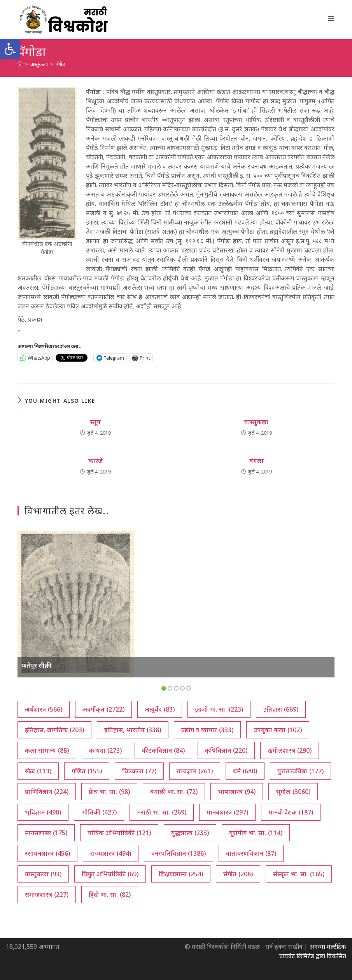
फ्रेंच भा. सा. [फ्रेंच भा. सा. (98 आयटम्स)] (109, 792)
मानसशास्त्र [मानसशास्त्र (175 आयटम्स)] (46, 833)
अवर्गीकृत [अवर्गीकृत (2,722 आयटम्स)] (103, 709)
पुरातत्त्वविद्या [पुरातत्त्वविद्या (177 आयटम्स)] (300, 771)
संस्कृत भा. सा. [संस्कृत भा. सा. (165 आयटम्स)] (299, 874)
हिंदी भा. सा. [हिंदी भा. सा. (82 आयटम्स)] (110, 895)
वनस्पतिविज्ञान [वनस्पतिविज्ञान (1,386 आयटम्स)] (179, 853)
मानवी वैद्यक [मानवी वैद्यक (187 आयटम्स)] (291, 812)
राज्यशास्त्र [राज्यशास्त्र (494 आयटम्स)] (111, 853)
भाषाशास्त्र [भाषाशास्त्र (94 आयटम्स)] (237, 792)
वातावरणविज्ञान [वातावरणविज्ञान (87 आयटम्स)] (251, 853)
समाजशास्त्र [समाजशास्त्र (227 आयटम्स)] (47, 895)
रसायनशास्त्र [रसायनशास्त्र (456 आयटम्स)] (47, 853)
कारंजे (96, 461)
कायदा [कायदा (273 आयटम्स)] (105, 750)
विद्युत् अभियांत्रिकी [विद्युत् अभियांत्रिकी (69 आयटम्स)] (110, 874)
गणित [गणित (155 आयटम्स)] (87, 771)
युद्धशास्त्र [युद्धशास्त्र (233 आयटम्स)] (190, 833)
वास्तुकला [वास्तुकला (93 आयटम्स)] (43, 874)
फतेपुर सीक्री (37, 665)
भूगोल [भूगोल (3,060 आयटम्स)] (293, 792)
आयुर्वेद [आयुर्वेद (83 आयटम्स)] (160, 709)
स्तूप (95, 422)
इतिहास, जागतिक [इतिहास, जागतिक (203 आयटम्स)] (54, 730)
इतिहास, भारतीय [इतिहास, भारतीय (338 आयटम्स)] (133, 730)
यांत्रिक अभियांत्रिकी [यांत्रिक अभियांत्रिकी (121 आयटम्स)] (119, 833)
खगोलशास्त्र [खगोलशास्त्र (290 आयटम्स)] (290, 750)
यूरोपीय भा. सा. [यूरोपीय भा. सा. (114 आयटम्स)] (256, 833)
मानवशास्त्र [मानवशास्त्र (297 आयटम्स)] (227, 812)
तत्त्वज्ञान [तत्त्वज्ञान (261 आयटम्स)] (195, 771)
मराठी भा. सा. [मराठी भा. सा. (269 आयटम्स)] (162, 812)
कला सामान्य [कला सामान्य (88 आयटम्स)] (47, 750)
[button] (10, 49)
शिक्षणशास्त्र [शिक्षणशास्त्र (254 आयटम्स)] (181, 874)
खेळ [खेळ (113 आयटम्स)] (38, 771)
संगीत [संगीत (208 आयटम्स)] (238, 874)
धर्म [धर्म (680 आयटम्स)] (245, 771)
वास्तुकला (256, 422)
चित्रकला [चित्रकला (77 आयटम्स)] (139, 771)
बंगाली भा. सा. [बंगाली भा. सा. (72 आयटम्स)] (174, 792)
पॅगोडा (61, 64)
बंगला (257, 461)
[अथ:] (20, 64)
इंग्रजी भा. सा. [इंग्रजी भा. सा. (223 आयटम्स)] (219, 709)
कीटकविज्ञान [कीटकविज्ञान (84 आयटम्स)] (163, 750)
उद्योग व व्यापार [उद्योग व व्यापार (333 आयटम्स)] (207, 730)
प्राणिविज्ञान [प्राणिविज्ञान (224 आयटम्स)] (47, 792)
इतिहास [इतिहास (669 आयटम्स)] (281, 709)
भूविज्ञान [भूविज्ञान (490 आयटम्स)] (43, 812)
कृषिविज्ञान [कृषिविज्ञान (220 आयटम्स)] (226, 750)
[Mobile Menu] (331, 18)
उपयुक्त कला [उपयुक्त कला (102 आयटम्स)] (278, 730)
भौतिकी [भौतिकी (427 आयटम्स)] (99, 812)
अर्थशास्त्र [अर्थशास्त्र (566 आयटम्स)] (44, 709)
